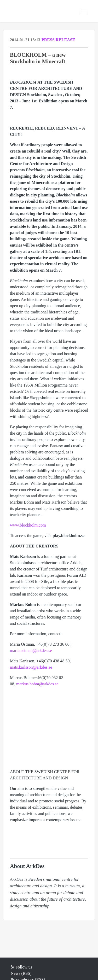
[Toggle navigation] (84, 12)
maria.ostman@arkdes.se (31, 651)
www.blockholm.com (28, 525)
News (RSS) (21, 973)
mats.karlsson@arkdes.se (31, 667)
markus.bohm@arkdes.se (37, 684)
